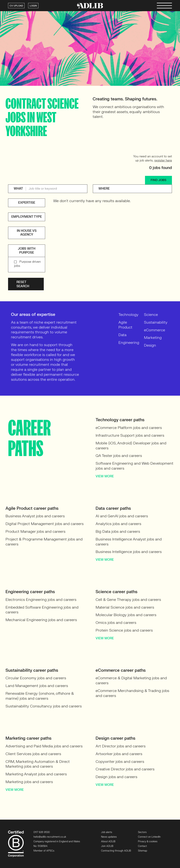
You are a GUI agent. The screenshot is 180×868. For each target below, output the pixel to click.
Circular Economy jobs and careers (36, 678)
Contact (142, 846)
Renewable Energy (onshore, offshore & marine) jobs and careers (40, 696)
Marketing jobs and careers (29, 782)
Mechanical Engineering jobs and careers (41, 620)
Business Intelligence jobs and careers (129, 552)
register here (163, 161)
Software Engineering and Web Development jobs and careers (134, 466)
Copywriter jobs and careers (120, 762)
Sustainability (156, 322)
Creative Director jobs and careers (125, 769)
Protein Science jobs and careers (124, 630)
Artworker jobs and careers (119, 754)
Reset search (23, 284)
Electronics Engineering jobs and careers (41, 600)
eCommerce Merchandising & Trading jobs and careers (132, 693)
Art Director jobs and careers (121, 746)
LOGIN (33, 6)
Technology (128, 315)
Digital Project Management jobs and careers (45, 524)
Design (150, 345)
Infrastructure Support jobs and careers (130, 435)
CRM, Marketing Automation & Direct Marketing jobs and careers (38, 764)
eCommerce (155, 330)
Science (151, 315)
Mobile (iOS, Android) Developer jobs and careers (131, 446)
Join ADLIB (107, 846)
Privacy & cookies (148, 841)
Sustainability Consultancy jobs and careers (44, 706)
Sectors (142, 832)
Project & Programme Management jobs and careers (44, 542)
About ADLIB (108, 841)
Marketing (153, 338)
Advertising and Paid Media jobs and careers (44, 746)
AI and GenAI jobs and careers (122, 516)
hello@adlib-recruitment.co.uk (50, 837)
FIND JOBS (158, 180)
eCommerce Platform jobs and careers (129, 428)
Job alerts (107, 832)
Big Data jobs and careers (118, 531)
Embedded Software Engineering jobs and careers (42, 610)
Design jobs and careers (116, 777)
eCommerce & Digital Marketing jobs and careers (131, 680)
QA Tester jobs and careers (119, 456)
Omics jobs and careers (116, 623)
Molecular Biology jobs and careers (126, 615)
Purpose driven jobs (27, 264)
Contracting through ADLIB (116, 851)
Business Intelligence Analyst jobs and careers (129, 542)
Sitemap (143, 851)
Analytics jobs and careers (118, 524)
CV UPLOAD (16, 6)
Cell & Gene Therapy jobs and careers (128, 600)
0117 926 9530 (42, 832)
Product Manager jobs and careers (35, 531)
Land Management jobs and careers (37, 686)
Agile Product (125, 325)
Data (122, 335)
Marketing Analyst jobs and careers (36, 774)
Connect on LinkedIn (149, 837)
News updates (109, 837)
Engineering (129, 343)
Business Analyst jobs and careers (35, 516)
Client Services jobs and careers (33, 754)
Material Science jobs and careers (125, 607)
